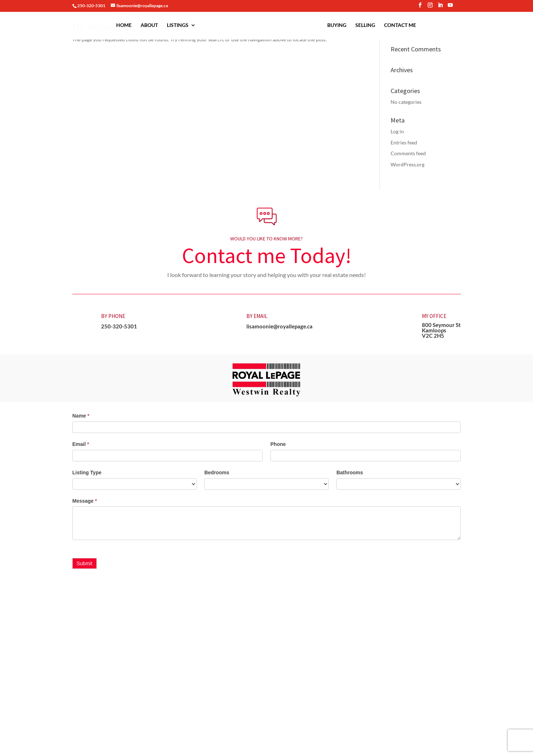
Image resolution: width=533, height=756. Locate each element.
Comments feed (408, 153)
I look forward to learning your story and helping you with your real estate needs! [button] (266, 275)
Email (81, 444)
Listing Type (87, 472)
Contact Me (400, 25)
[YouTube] (450, 7)
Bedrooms (217, 472)
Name (81, 416)
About (149, 25)
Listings (178, 25)
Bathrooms (350, 472)
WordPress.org (407, 164)
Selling (365, 25)
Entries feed (404, 142)
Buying (337, 25)
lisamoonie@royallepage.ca (279, 326)
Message (85, 501)
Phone (278, 444)
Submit (85, 563)
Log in (397, 131)
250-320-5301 (119, 326)
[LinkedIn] (440, 7)
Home (124, 25)
